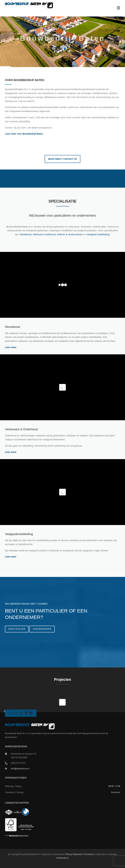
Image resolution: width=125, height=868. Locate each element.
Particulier (17, 629)
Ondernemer (42, 629)
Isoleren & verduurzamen (70, 234)
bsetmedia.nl (63, 858)
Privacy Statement (74, 854)
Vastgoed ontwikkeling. (98, 234)
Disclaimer (89, 854)
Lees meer (11, 347)
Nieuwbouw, (26, 234)
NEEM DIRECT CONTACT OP (62, 159)
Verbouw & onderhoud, (45, 234)
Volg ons (13, 713)
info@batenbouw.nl (20, 769)
